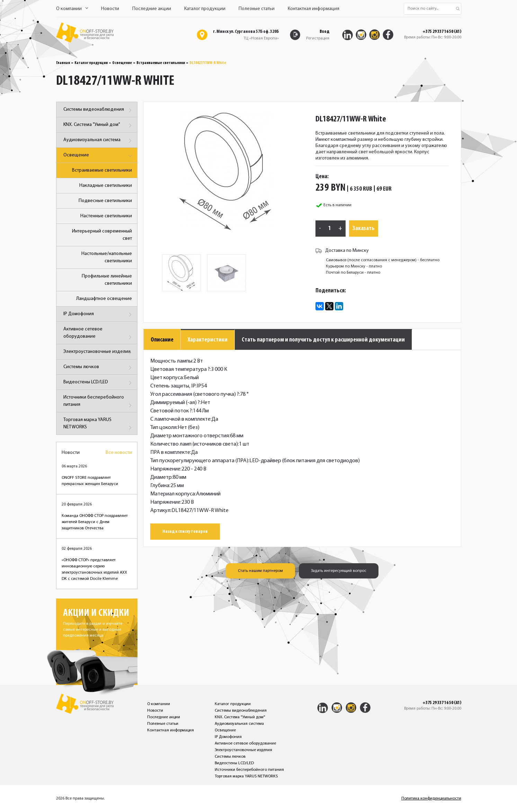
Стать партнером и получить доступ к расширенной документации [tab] (323, 340)
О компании (72, 9)
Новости (110, 9)
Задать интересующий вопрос (339, 571)
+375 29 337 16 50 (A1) (442, 32)
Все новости (119, 453)
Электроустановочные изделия (99, 352)
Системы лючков (99, 368)
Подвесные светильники (105, 201)
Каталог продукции (205, 9)
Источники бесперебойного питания (99, 402)
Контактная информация (314, 9)
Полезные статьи (257, 9)
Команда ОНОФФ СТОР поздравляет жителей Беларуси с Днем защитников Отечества (95, 522)
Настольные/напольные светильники (107, 257)
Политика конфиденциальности (431, 799)
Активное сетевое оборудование (99, 334)
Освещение (122, 63)
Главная (63, 63)
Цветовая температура (180, 369)
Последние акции (152, 9)
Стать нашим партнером (260, 571)
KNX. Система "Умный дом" (99, 125)
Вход (324, 32)
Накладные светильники (106, 186)
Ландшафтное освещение (104, 299)
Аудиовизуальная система (99, 141)
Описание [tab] (162, 340)
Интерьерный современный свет (102, 235)
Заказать (364, 229)
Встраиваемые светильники (161, 63)
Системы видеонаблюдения (99, 110)
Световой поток (171, 411)
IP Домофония (99, 315)
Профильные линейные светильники (107, 280)
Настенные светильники (106, 216)
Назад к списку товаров (185, 532)
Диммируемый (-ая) (175, 403)
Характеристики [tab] (208, 340)
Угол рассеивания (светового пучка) (195, 394)
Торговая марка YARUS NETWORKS (99, 425)
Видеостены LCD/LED (99, 383)
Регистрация (318, 38)
